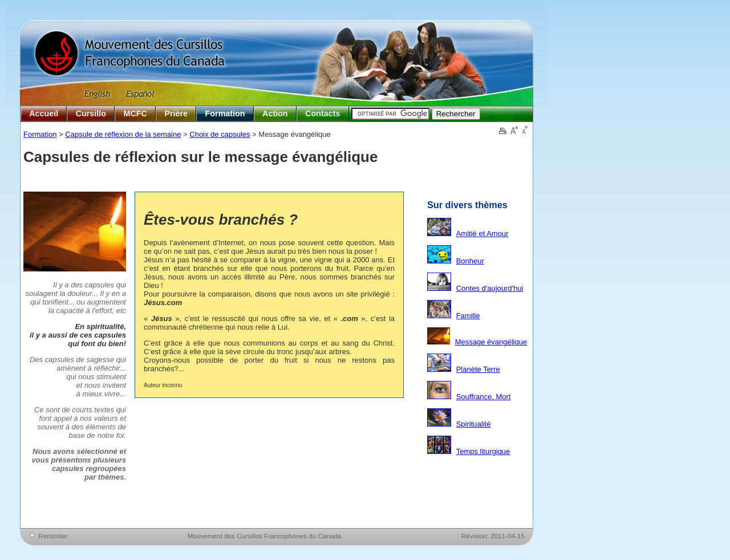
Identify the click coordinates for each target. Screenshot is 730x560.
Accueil (44, 113)
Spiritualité (474, 424)
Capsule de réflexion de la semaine (123, 134)
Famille (468, 316)
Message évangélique (491, 342)
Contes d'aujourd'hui (490, 288)
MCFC (135, 113)
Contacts (323, 113)
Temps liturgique (483, 451)
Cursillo (91, 113)
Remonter (53, 536)
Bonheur (470, 261)
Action (275, 113)
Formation (225, 113)
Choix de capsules (220, 134)
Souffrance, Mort (484, 397)
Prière (176, 113)
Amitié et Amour (482, 234)
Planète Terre (478, 369)
